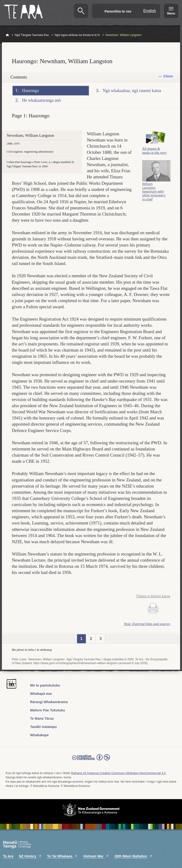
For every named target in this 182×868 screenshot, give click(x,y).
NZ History (30, 856)
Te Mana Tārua (42, 718)
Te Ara (8, 856)
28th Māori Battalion (133, 856)
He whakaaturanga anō (41, 100)
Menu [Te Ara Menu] (171, 13)
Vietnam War (96, 856)
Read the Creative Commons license (91, 761)
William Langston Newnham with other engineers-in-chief (154, 194)
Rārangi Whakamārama (49, 702)
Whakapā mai (41, 694)
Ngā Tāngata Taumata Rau (32, 35)
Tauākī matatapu (43, 727)
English (150, 11)
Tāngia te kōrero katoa (153, 596)
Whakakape (39, 735)
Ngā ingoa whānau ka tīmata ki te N (77, 35)
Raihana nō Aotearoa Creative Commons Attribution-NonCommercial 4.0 (118, 773)
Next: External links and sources (147, 624)
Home (7, 35)
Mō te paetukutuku (45, 685)
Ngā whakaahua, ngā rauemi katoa (132, 91)
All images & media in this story (155, 153)
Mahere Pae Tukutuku (48, 710)
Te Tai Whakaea (62, 856)
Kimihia (81, 11)
